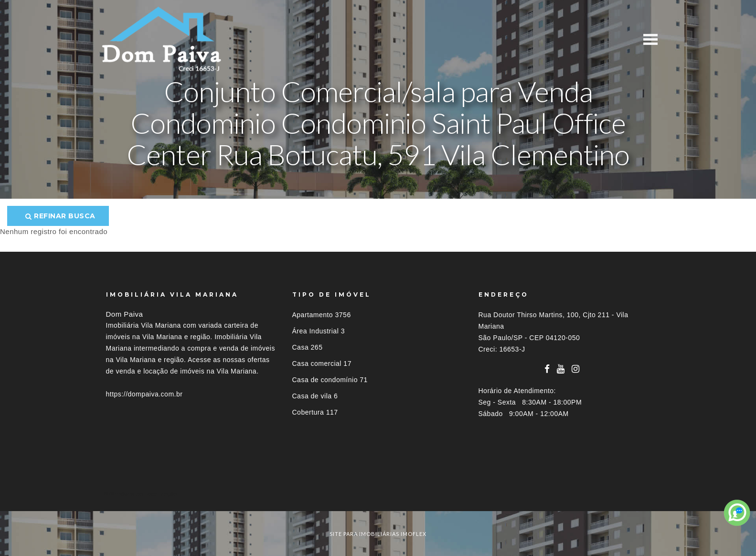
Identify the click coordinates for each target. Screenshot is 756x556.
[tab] (378, 494)
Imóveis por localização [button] (145, 494)
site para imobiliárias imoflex (378, 534)
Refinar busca (60, 216)
